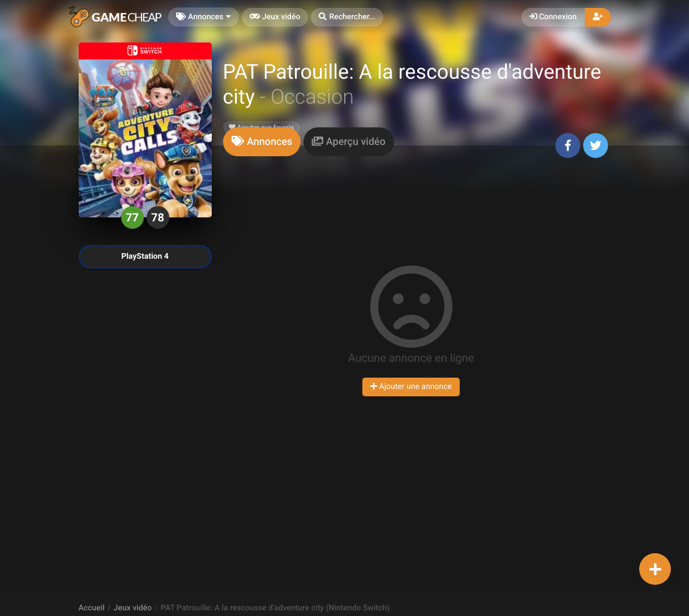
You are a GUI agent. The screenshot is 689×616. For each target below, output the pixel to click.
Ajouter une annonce (411, 387)
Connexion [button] (553, 17)
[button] (347, 17)
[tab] (262, 142)
